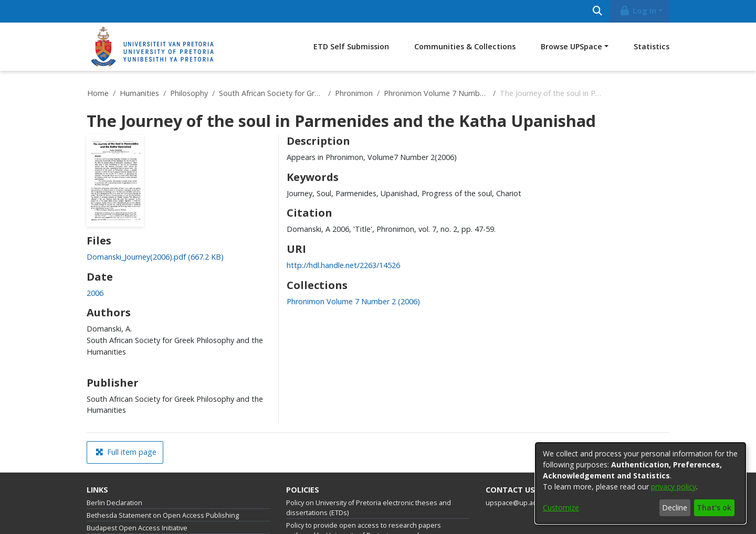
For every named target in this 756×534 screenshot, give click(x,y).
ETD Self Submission (351, 46)
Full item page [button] (126, 452)
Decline (675, 508)
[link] (155, 257)
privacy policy (674, 487)
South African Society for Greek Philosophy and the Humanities (271, 93)
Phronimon (354, 93)
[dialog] (640, 483)
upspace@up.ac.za (515, 503)
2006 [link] (95, 293)
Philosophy (189, 93)
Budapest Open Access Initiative (137, 528)
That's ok (714, 508)
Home (98, 93)
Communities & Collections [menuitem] (465, 46)
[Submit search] (597, 11)
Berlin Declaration (114, 503)
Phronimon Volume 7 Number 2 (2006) (436, 93)
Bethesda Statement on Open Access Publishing (163, 515)
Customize (561, 508)
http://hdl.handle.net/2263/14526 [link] (343, 265)
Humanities (139, 93)
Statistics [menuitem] (652, 46)
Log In (638, 11)
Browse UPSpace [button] (571, 46)
